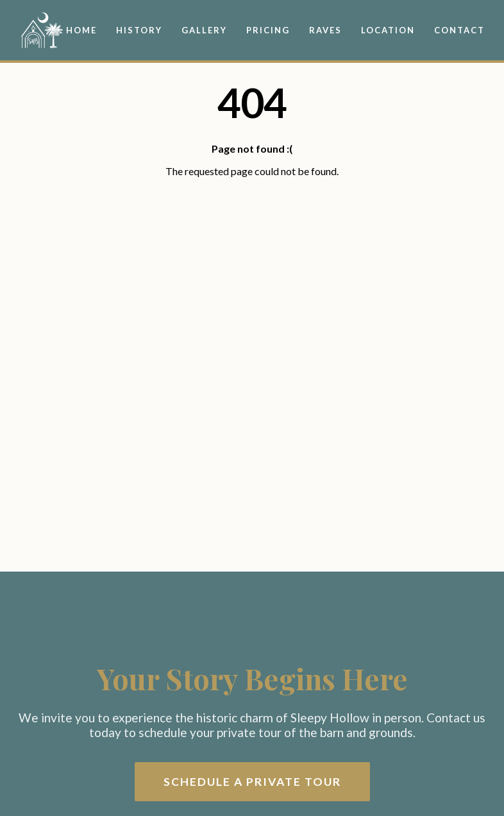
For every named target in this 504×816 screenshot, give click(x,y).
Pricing (268, 30)
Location (388, 30)
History (139, 30)
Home (81, 30)
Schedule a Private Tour (252, 782)
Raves (325, 30)
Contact (459, 30)
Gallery (204, 30)
